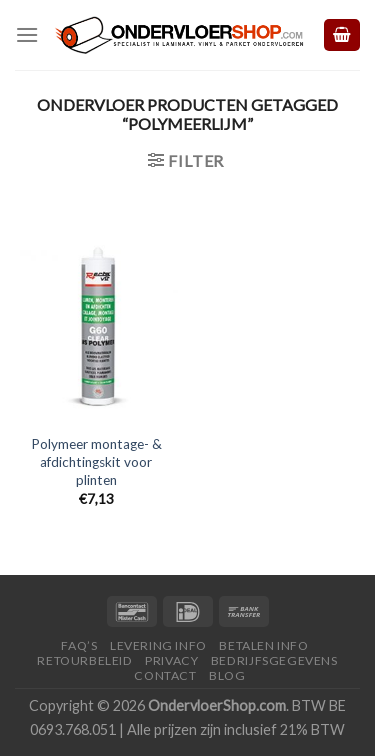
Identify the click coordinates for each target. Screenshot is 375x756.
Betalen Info (263, 645)
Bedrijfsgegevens (274, 660)
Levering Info (158, 645)
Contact (165, 675)
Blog (227, 675)
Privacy (171, 660)
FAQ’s (79, 645)
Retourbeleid (84, 660)
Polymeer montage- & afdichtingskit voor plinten (96, 461)
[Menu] (27, 34)
